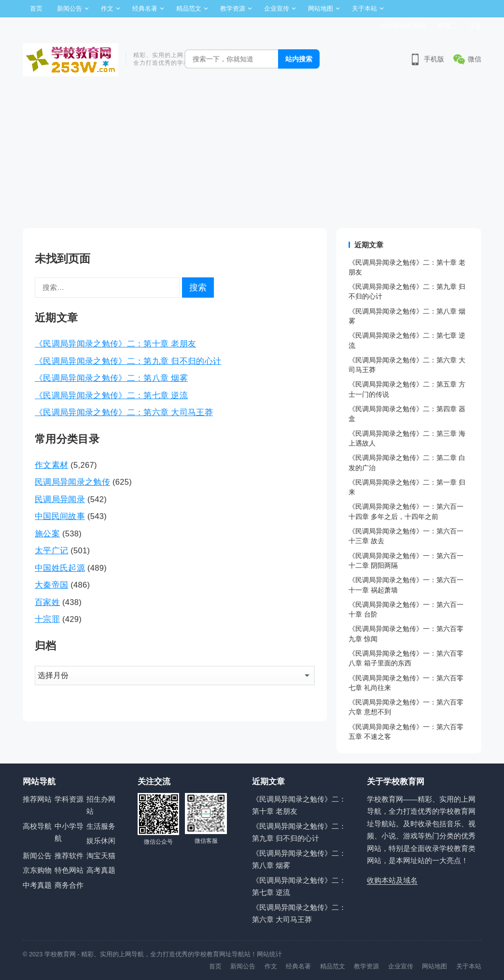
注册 (475, 26)
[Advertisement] (252, 156)
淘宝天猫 (101, 856)
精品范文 (189, 8)
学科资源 (69, 799)
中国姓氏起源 (60, 568)
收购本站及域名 (392, 880)
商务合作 (69, 885)
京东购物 (37, 870)
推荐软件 (69, 856)
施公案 (47, 533)
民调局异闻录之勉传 (72, 482)
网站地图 (321, 8)
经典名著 (145, 8)
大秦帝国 (51, 585)
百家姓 (47, 602)
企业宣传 (277, 8)
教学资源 (233, 8)
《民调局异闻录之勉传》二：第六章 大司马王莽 (124, 412)
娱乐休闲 (101, 841)
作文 (107, 8)
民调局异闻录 (60, 499)
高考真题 (101, 870)
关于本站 (364, 8)
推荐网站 (37, 799)
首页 (36, 8)
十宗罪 (47, 619)
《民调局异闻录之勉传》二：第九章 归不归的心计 (128, 361)
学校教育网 (60, 954)
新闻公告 (70, 8)
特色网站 (69, 870)
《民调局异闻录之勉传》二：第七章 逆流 (111, 395)
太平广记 (51, 550)
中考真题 (37, 885)
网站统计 (269, 954)
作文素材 (51, 465)
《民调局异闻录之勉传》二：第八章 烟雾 (111, 378)
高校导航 (37, 826)
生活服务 (101, 826)
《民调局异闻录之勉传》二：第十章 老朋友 (115, 344)
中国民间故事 (60, 516)
